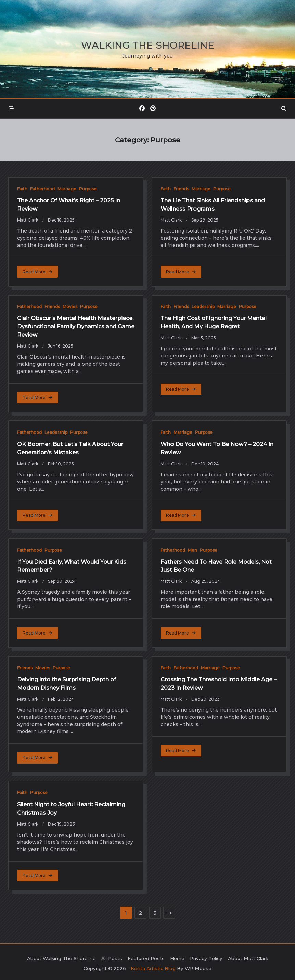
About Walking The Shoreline (61, 958)
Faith (22, 189)
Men (193, 550)
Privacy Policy (206, 958)
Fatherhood (42, 189)
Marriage (67, 189)
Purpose (88, 189)
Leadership (203, 307)
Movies (70, 307)
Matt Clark (28, 220)
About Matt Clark (248, 958)
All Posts (112, 958)
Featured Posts (146, 958)
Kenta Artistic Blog (153, 968)
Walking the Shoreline (148, 45)
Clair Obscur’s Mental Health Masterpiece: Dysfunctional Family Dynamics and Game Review (76, 326)
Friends (181, 189)
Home (177, 958)
